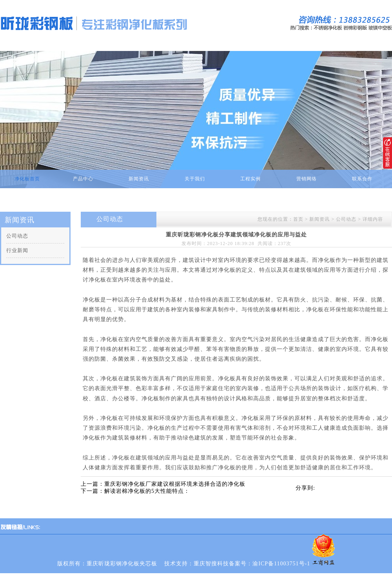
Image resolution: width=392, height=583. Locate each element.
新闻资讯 (139, 179)
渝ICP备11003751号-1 (281, 564)
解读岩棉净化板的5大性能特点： (147, 491)
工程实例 (250, 179)
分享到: (305, 488)
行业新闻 (17, 250)
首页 (298, 219)
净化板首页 (27, 179)
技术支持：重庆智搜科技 (197, 564)
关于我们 (195, 179)
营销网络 (307, 179)
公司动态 (17, 236)
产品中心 (83, 179)
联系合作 (362, 179)
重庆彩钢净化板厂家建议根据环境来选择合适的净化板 (175, 484)
